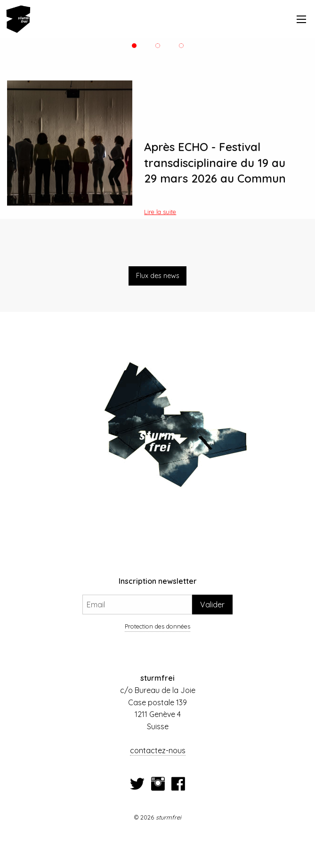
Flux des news (158, 276)
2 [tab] (157, 46)
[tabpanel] (157, 147)
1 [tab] (134, 46)
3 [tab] (181, 46)
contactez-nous (158, 750)
